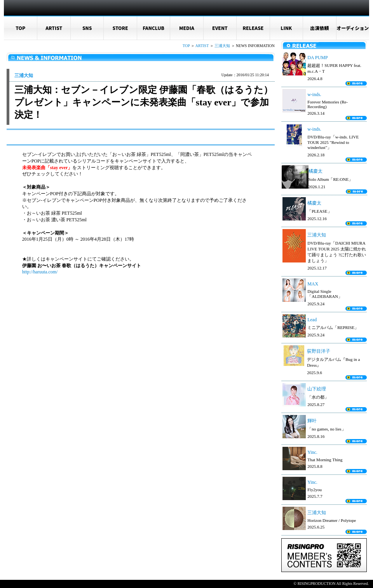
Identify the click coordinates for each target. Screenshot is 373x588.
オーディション (353, 28)
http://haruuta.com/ (40, 272)
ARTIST (54, 28)
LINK (286, 28)
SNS (87, 28)
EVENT (220, 28)
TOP (20, 28)
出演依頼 (319, 28)
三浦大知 (222, 46)
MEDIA (187, 28)
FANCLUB (153, 28)
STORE (120, 28)
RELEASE (253, 28)
